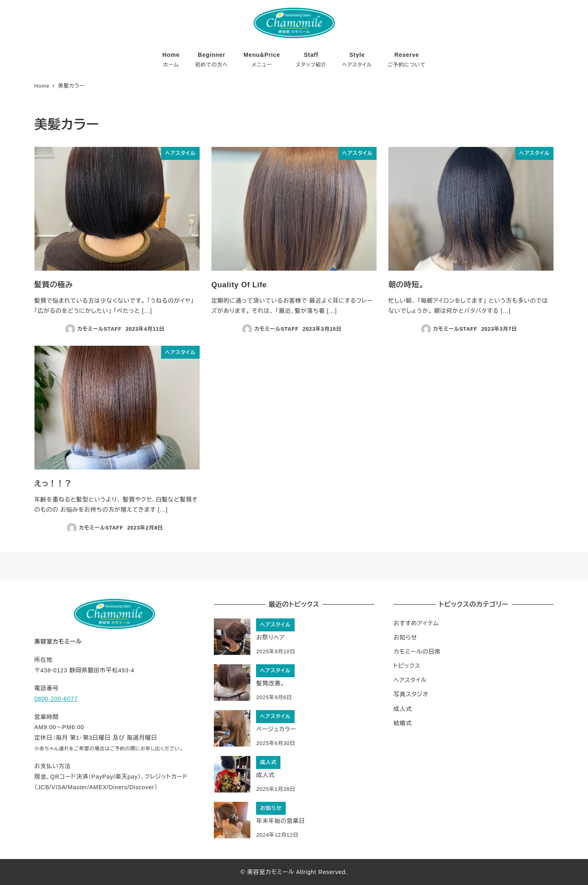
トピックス (407, 666)
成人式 (403, 709)
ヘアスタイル (410, 680)
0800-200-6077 (56, 699)
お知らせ (405, 637)
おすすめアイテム (416, 623)
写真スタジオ (411, 694)
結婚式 (403, 723)
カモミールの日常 (417, 652)
